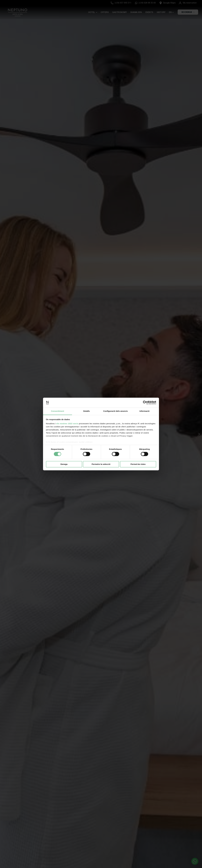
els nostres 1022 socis (67, 424)
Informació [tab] (145, 411)
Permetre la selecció (101, 464)
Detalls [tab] (87, 411)
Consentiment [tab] (58, 411)
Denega (64, 464)
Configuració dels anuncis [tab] (115, 411)
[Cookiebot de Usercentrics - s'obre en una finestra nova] (145, 403)
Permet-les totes (138, 464)
